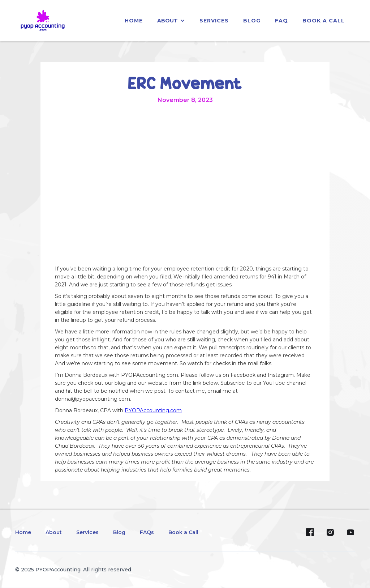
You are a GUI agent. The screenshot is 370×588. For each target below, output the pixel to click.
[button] (171, 21)
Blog (119, 532)
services (214, 21)
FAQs (147, 532)
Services (87, 532)
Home (23, 532)
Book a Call (324, 21)
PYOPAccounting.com (153, 410)
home (134, 21)
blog (252, 21)
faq (281, 21)
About (54, 532)
